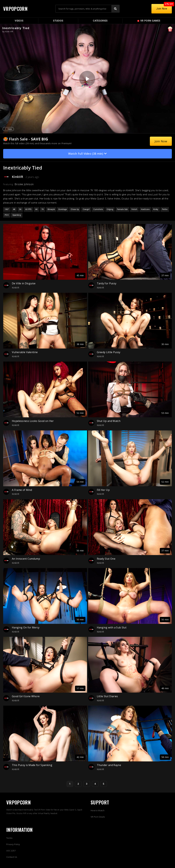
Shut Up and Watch (109, 421)
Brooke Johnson (24, 184)
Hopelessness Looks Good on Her (33, 421)
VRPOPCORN (15, 9)
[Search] (115, 9)
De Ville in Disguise (24, 283)
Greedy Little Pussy (109, 352)
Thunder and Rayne (109, 765)
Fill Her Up (103, 490)
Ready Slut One (106, 559)
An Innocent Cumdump (26, 559)
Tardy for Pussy (107, 283)
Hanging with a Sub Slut (112, 627)
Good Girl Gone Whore (26, 696)
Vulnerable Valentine (25, 352)
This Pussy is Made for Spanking (32, 765)
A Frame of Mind (22, 490)
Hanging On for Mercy (26, 627)
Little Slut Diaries (107, 696)
